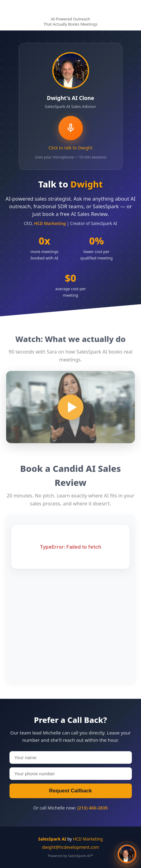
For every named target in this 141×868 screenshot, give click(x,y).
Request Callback (71, 791)
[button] (127, 854)
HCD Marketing (88, 839)
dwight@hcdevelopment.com (70, 847)
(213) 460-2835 (92, 808)
